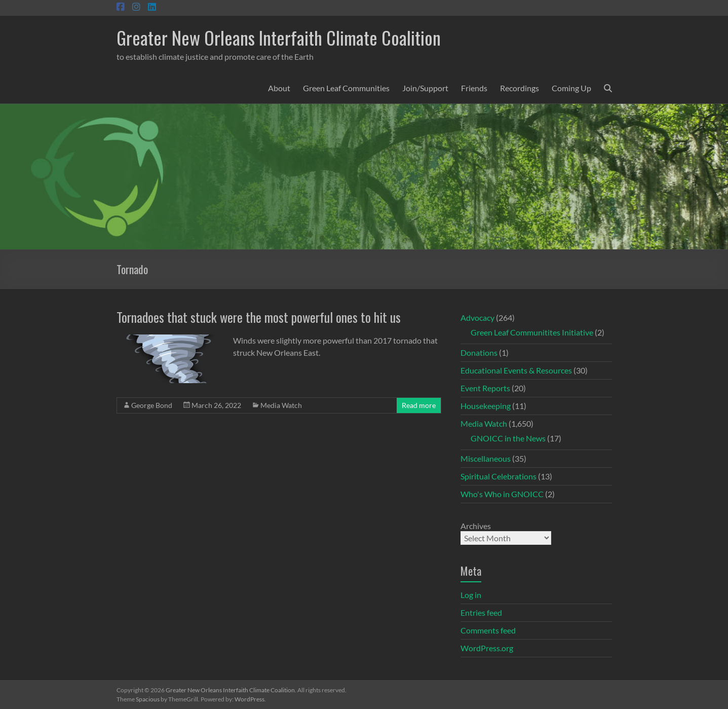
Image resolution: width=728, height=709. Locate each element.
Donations (479, 352)
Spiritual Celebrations (499, 476)
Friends (474, 88)
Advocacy (477, 318)
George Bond (152, 405)
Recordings (520, 88)
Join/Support (425, 88)
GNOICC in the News (508, 438)
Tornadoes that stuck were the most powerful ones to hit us (259, 317)
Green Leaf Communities (346, 88)
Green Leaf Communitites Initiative (532, 332)
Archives (476, 526)
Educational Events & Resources (516, 370)
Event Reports (485, 388)
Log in (471, 595)
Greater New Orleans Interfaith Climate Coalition (279, 37)
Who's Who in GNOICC (502, 494)
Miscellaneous (486, 458)
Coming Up (571, 88)
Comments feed (488, 630)
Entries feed (481, 612)
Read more (419, 405)
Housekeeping (486, 406)
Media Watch (281, 405)
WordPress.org (487, 648)
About (279, 88)
